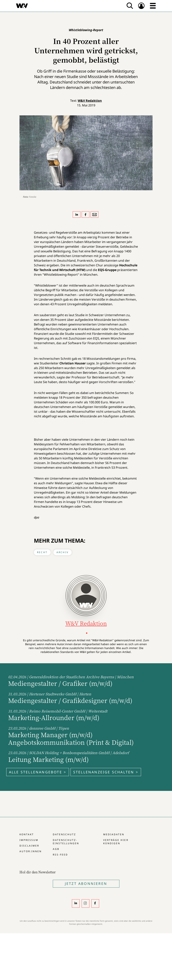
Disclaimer (29, 846)
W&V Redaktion (90, 101)
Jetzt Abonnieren (86, 883)
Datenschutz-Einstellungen (66, 842)
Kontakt (27, 834)
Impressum (29, 840)
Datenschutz (64, 834)
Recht (42, 552)
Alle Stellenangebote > (38, 772)
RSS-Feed (60, 855)
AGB (56, 849)
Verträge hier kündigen (116, 842)
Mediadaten (114, 834)
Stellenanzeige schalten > (106, 772)
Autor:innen (31, 851)
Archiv (63, 552)
